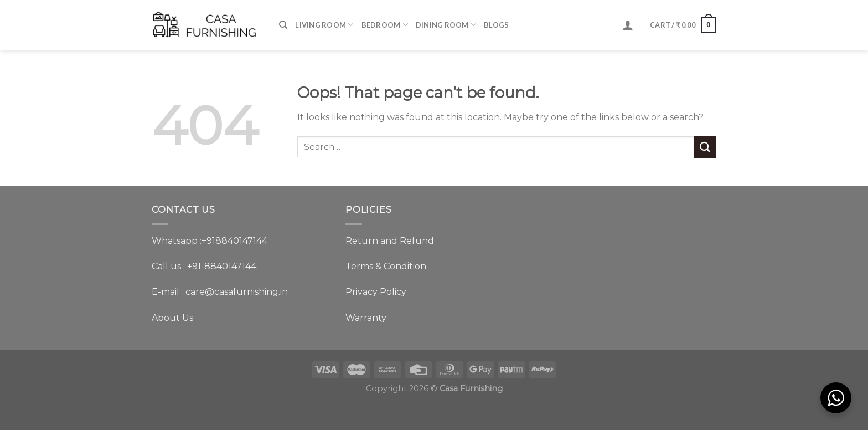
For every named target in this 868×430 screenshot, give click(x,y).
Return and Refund (390, 241)
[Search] (283, 25)
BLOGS (496, 25)
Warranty (366, 318)
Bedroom (385, 25)
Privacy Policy (376, 292)
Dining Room (446, 25)
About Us (172, 318)
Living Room (324, 25)
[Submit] (705, 147)
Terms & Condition (386, 266)
